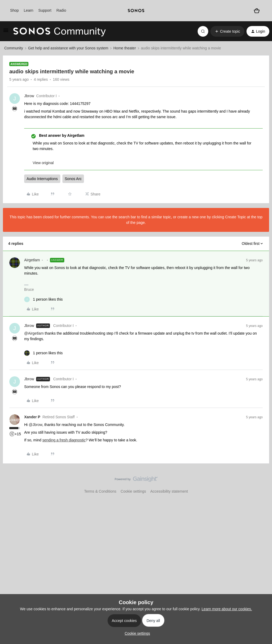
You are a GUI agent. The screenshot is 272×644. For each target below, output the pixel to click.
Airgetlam (32, 260)
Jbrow (29, 96)
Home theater (125, 48)
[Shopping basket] (257, 11)
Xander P (32, 417)
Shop (14, 10)
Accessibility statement (169, 491)
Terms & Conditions (100, 491)
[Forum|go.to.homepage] (59, 31)
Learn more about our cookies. (227, 609)
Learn (29, 10)
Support (45, 10)
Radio (61, 10)
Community (14, 48)
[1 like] (43, 299)
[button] (6, 32)
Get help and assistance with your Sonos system (68, 48)
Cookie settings (133, 491)
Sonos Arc (73, 179)
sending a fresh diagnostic (64, 440)
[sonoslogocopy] (136, 11)
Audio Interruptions (42, 179)
